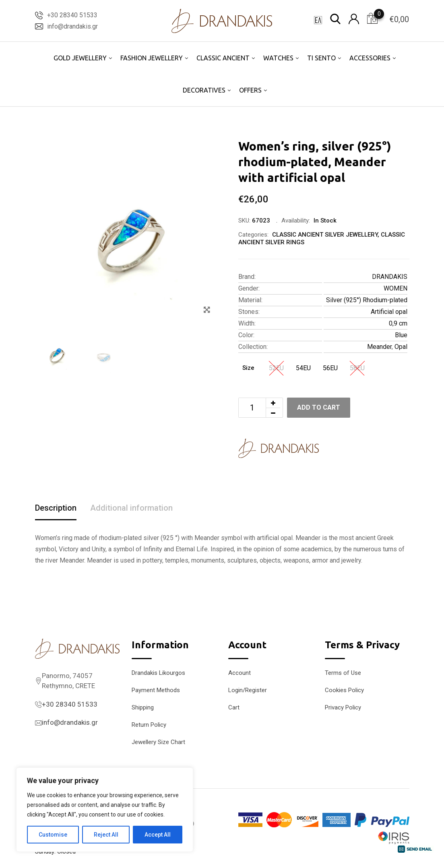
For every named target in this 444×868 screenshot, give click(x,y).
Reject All (106, 835)
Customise (53, 835)
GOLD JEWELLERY (80, 58)
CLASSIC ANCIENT (223, 58)
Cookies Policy (344, 690)
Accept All (158, 835)
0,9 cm (398, 323)
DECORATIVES (204, 90)
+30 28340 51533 (72, 15)
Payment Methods (156, 690)
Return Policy (149, 725)
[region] (105, 810)
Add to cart (319, 407)
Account (240, 673)
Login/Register (248, 690)
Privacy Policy (343, 707)
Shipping (143, 707)
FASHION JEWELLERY (152, 58)
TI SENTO (321, 58)
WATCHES (278, 58)
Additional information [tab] (131, 508)
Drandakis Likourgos (158, 673)
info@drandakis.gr (72, 26)
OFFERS (250, 90)
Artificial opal (389, 312)
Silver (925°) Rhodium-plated (367, 300)
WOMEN (395, 288)
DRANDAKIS (390, 277)
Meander (379, 347)
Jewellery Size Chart (158, 742)
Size (248, 368)
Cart (234, 707)
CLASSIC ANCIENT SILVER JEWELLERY (325, 235)
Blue (401, 335)
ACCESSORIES (370, 58)
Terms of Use (343, 673)
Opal (401, 347)
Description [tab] (56, 508)
